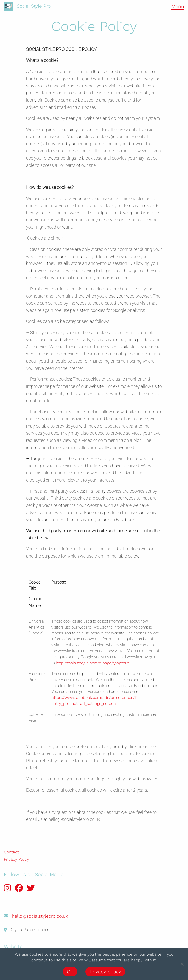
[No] (182, 964)
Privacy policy (105, 972)
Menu (178, 6)
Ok (70, 972)
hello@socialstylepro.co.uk (40, 916)
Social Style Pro (34, 6)
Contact (11, 852)
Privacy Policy (16, 859)
